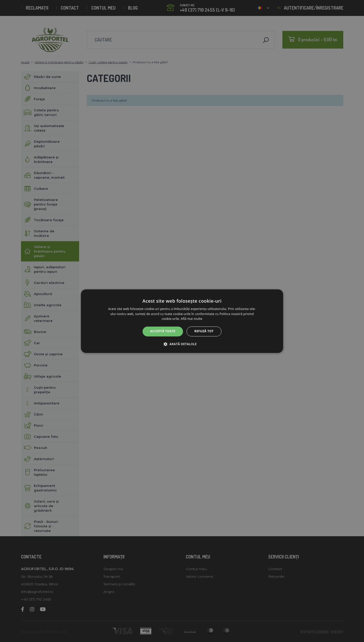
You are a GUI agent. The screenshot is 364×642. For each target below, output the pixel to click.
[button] (182, 344)
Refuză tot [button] (204, 331)
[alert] (182, 321)
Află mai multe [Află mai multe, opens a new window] (191, 319)
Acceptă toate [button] (163, 331)
